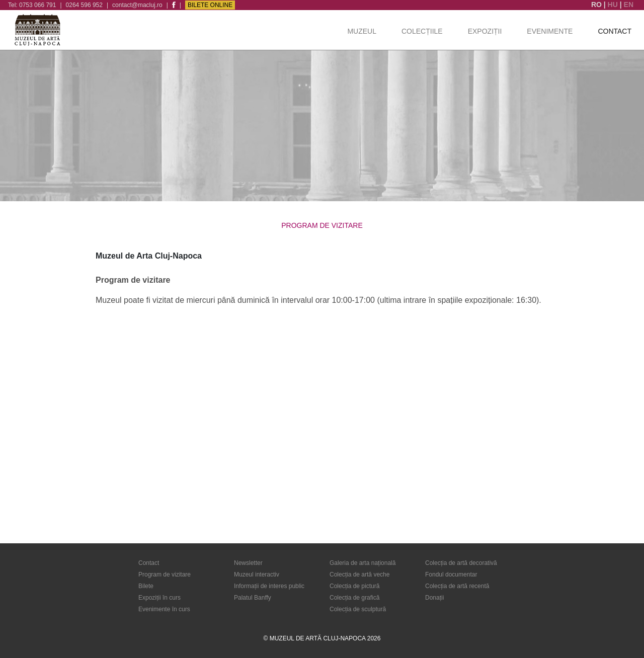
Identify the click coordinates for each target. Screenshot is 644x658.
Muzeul (362, 31)
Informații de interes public (269, 586)
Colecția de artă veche (359, 574)
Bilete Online (210, 5)
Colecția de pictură (354, 586)
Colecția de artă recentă (457, 586)
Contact (615, 31)
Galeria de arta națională (363, 563)
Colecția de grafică (354, 598)
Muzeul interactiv (257, 574)
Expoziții (485, 31)
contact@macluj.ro (137, 5)
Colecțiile (422, 31)
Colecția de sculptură (358, 609)
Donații (434, 598)
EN (629, 5)
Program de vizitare (165, 574)
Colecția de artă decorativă (461, 563)
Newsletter (248, 563)
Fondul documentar (451, 574)
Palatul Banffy (253, 598)
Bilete (146, 586)
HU (614, 5)
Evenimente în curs (164, 609)
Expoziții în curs (159, 598)
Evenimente (550, 31)
